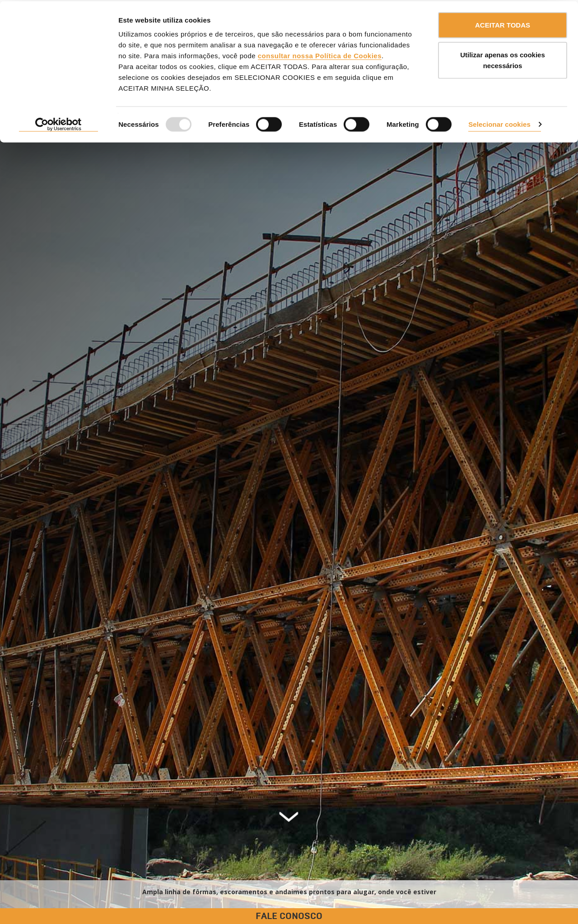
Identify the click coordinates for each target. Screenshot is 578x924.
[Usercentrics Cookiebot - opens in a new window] (58, 124)
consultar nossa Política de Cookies (320, 54)
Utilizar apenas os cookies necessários (503, 59)
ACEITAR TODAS (503, 24)
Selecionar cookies (499, 123)
